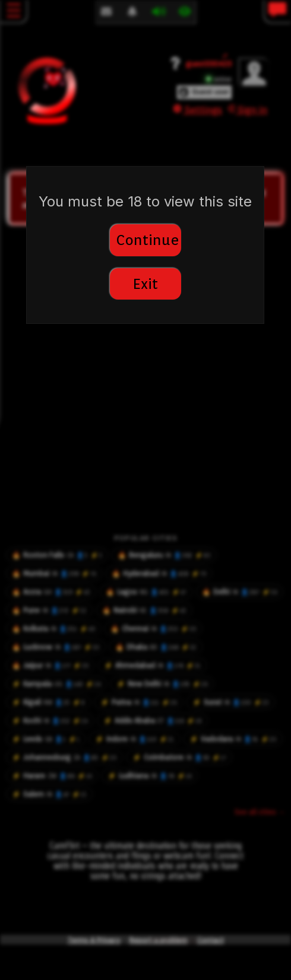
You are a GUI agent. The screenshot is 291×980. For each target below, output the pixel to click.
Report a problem (159, 940)
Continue (148, 240)
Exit (145, 284)
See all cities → (260, 812)
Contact (211, 940)
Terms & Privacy (94, 940)
